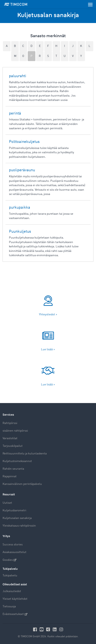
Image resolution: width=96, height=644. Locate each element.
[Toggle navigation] (90, 4)
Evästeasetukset (15, 614)
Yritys (6, 536)
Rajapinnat (10, 476)
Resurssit (9, 494)
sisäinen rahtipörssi (15, 431)
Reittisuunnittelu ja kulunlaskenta (25, 454)
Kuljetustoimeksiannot (17, 461)
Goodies (9, 560)
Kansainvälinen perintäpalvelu (22, 484)
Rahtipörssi (10, 423)
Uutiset (7, 503)
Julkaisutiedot (12, 591)
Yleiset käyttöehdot (15, 599)
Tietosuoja (9, 607)
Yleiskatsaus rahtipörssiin (19, 526)
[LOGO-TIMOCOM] (16, 4)
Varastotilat (10, 438)
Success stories (13, 545)
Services (8, 415)
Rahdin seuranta (13, 469)
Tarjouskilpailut (13, 446)
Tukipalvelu (10, 576)
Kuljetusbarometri (14, 511)
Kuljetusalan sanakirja (17, 518)
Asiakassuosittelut (14, 552)
